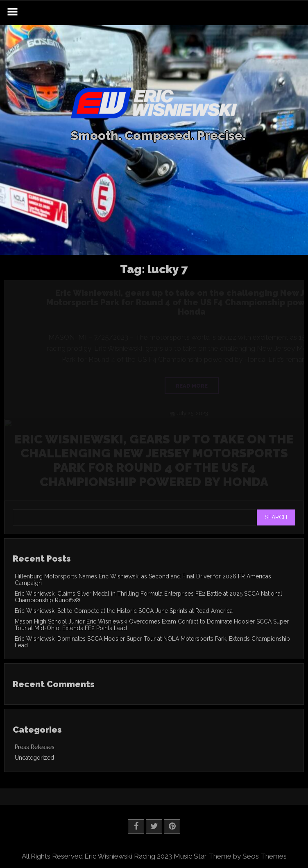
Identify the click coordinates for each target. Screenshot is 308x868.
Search (276, 517)
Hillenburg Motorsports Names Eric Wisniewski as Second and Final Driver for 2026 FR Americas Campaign (143, 580)
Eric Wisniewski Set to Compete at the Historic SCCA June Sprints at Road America (124, 611)
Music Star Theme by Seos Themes (230, 856)
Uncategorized (34, 758)
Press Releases (35, 747)
